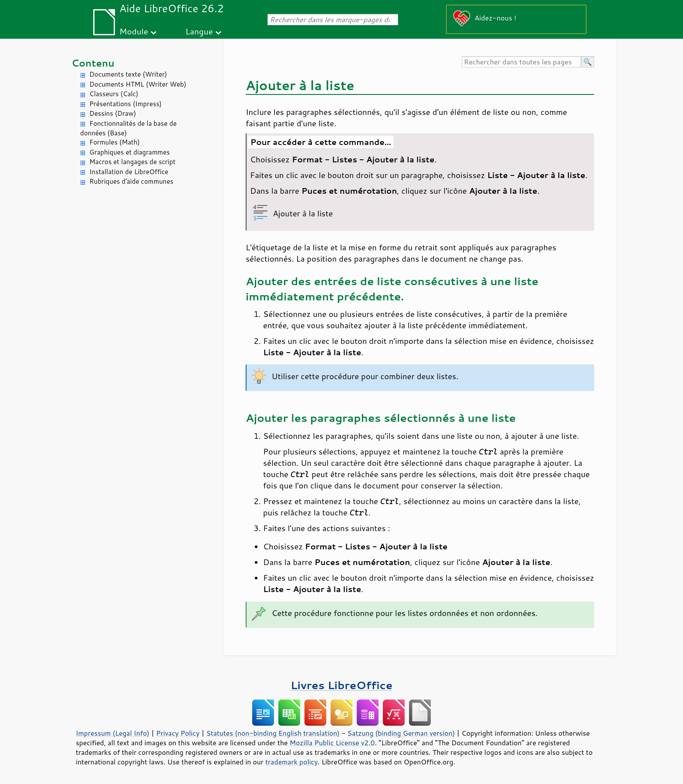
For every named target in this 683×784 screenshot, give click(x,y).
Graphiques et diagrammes (130, 152)
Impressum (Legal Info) (113, 733)
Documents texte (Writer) (128, 74)
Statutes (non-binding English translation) (273, 733)
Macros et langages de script (132, 162)
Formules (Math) (115, 142)
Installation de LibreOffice (129, 172)
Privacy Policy (178, 733)
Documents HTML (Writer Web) (138, 84)
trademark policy (291, 762)
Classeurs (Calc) (114, 94)
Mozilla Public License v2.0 (332, 743)
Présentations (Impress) (125, 104)
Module (134, 31)
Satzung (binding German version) (401, 733)
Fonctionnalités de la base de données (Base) (128, 128)
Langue (199, 31)
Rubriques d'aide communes (131, 181)
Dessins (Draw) (113, 113)
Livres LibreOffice (341, 685)
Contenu (93, 63)
